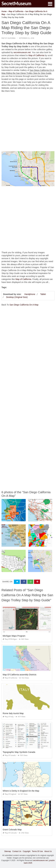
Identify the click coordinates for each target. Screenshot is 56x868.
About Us (48, 851)
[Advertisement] (28, 123)
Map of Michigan (10, 639)
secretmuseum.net (22, 52)
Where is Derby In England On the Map (21, 791)
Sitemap (8, 851)
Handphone (30, 294)
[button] (50, 4)
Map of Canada (9, 755)
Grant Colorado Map (12, 830)
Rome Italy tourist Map (13, 713)
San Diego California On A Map (24, 305)
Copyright (27, 851)
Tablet (43, 294)
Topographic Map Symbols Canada (19, 752)
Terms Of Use (37, 851)
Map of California (8, 38)
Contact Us (17, 851)
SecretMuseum (16, 3)
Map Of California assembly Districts (20, 675)
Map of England (9, 794)
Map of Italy (8, 717)
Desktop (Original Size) (17, 297)
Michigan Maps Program (14, 636)
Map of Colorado (10, 833)
